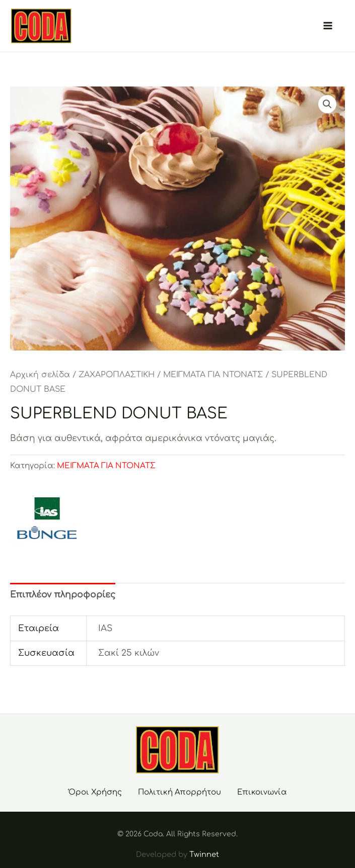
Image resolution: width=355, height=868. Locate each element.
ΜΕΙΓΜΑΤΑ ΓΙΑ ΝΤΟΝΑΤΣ (213, 375)
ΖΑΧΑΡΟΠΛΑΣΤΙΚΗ (117, 375)
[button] (327, 104)
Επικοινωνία (262, 792)
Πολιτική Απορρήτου (180, 792)
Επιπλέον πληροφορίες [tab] (63, 595)
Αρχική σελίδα (40, 375)
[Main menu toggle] (328, 26)
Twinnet (204, 854)
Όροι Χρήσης (95, 792)
